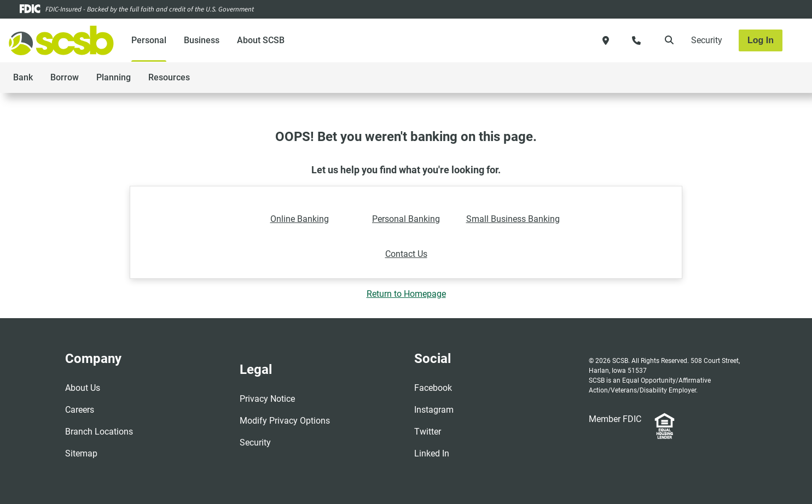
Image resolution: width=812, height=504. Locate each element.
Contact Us (406, 254)
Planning (114, 77)
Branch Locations (99, 432)
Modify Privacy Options (285, 421)
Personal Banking (406, 219)
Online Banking (300, 219)
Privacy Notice (267, 399)
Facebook (433, 388)
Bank (23, 77)
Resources (169, 77)
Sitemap (81, 453)
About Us (83, 388)
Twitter (428, 432)
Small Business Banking (513, 219)
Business (202, 40)
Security (707, 40)
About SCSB (261, 40)
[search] (667, 40)
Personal (149, 40)
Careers (80, 410)
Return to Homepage (406, 294)
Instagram (434, 410)
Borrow (65, 77)
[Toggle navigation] (726, 72)
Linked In (432, 453)
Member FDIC (615, 419)
